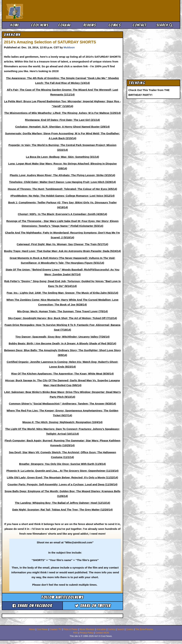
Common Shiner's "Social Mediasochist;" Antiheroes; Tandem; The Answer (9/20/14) (62, 404)
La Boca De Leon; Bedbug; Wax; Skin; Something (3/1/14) (62, 157)
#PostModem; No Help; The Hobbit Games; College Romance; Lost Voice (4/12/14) (62, 196)
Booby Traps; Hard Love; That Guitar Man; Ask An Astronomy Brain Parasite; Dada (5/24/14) (62, 251)
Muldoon (69, 47)
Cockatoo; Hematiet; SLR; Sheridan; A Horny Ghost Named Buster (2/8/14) (63, 127)
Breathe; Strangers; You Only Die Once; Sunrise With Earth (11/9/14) (62, 464)
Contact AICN (102, 633)
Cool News (40, 25)
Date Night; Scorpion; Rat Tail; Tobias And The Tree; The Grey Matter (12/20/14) (62, 510)
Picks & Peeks (70, 629)
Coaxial (65, 25)
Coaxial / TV (55, 629)
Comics (115, 25)
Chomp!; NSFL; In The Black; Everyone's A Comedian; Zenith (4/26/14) (62, 214)
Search (165, 25)
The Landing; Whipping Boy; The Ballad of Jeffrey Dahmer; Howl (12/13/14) (62, 503)
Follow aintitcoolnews (62, 597)
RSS (75, 633)
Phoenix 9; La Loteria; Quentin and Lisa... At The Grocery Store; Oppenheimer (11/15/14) (62, 471)
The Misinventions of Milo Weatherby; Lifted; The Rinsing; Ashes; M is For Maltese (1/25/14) (63, 113)
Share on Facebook (32, 606)
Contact (139, 25)
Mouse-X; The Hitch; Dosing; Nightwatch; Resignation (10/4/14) (62, 422)
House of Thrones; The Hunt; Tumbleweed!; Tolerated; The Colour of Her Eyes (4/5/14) (62, 189)
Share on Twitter (93, 606)
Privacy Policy (87, 633)
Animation (101, 629)
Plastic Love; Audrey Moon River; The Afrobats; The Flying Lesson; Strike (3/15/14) (63, 175)
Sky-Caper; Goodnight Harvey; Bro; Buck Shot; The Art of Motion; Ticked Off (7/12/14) (63, 318)
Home (15, 25)
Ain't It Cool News (32, 11)
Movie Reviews (87, 629)
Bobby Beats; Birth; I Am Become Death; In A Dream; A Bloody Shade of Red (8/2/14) (62, 343)
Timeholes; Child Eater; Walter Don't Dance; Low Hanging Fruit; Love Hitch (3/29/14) (63, 182)
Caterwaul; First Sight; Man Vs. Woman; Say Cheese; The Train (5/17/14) (62, 244)
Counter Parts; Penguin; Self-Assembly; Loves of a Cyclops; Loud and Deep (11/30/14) (62, 484)
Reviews (90, 25)
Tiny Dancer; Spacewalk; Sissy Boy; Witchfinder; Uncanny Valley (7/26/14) (62, 337)
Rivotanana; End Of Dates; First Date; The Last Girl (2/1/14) (62, 120)
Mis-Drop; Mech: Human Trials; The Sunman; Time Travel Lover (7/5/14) (62, 311)
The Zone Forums (144, 629)
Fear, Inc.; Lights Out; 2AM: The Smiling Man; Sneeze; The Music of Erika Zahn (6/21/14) (62, 293)
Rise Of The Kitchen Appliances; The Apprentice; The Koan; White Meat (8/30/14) (62, 374)
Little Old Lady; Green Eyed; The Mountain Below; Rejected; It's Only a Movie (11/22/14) (63, 477)
